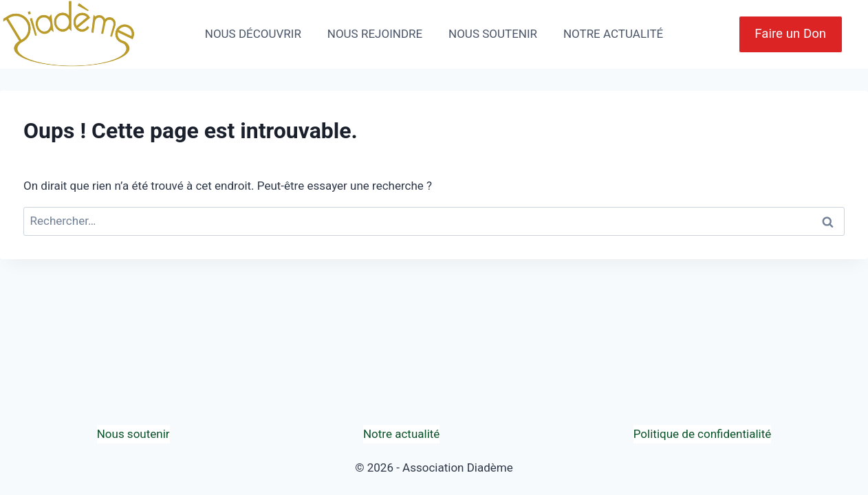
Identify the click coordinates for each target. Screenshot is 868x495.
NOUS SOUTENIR (493, 34)
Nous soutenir (133, 434)
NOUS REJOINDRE (375, 34)
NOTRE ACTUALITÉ (613, 34)
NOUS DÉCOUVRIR (253, 34)
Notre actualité (401, 434)
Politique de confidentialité (703, 434)
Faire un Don (790, 34)
